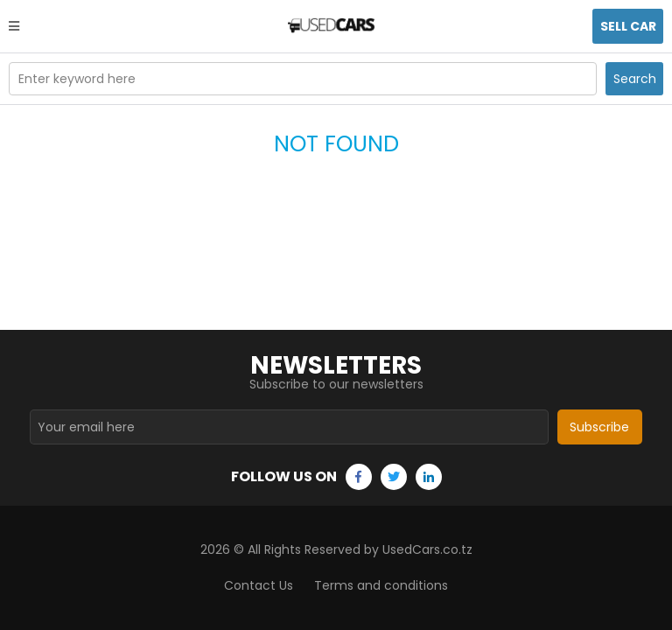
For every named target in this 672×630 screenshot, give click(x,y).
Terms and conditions (381, 585)
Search (635, 79)
